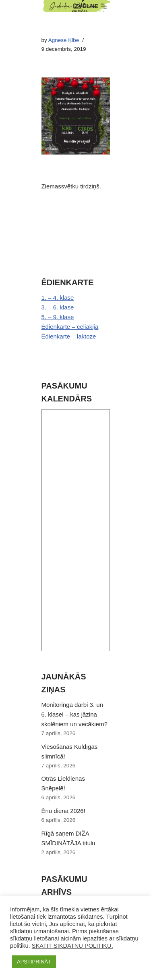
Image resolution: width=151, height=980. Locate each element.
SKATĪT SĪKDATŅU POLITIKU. (72, 946)
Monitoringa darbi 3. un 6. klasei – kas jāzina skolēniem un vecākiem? (74, 714)
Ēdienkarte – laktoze (69, 336)
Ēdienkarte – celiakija (70, 327)
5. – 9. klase (58, 317)
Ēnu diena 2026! (63, 811)
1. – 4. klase (58, 298)
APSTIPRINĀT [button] (34, 962)
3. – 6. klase (58, 307)
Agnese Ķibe (64, 40)
